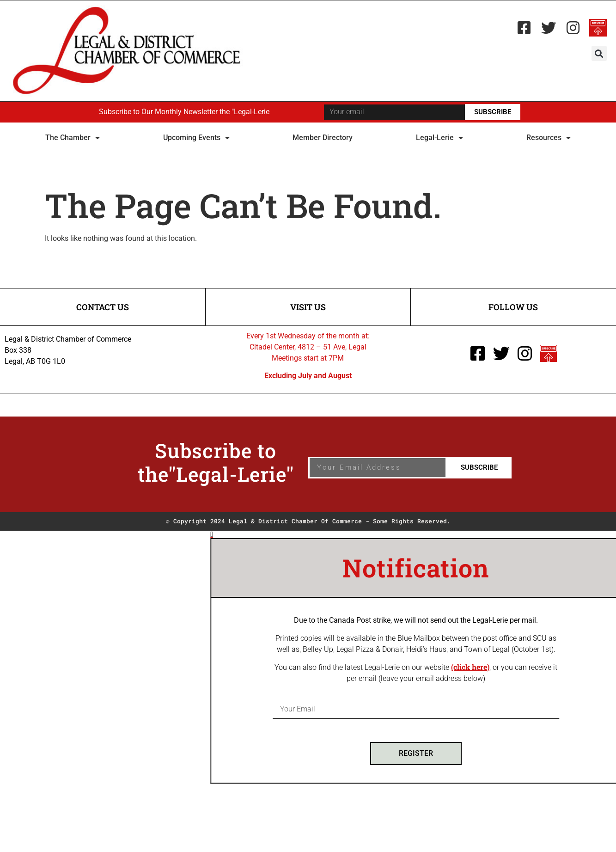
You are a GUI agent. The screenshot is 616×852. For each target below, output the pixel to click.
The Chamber (73, 138)
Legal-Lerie (439, 138)
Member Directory (323, 138)
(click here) (509, 667)
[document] (308, 657)
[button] (599, 53)
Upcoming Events (196, 138)
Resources (549, 138)
